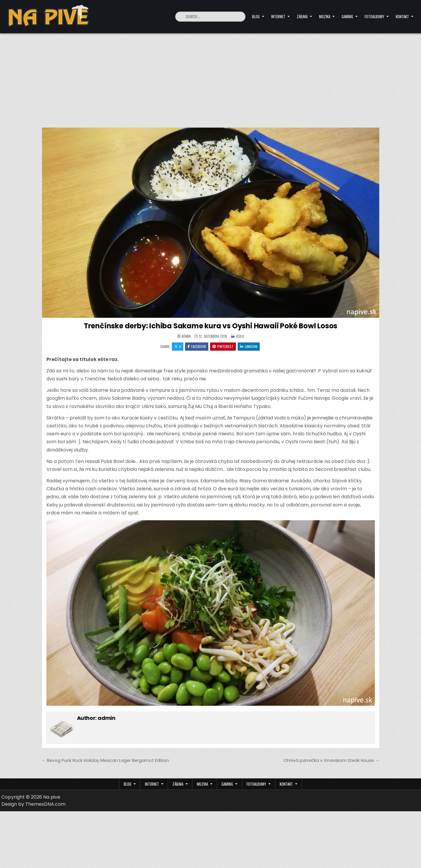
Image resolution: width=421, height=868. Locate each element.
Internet (278, 16)
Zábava (302, 16)
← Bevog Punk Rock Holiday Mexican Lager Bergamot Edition (105, 760)
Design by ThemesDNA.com (33, 804)
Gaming (347, 16)
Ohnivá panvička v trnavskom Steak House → (331, 760)
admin (186, 336)
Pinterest (223, 346)
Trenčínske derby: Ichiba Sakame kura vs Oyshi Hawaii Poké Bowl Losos (210, 326)
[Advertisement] (211, 77)
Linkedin (249, 346)
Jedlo (240, 336)
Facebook (197, 346)
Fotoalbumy (374, 16)
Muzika (325, 16)
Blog (256, 16)
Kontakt (402, 16)
